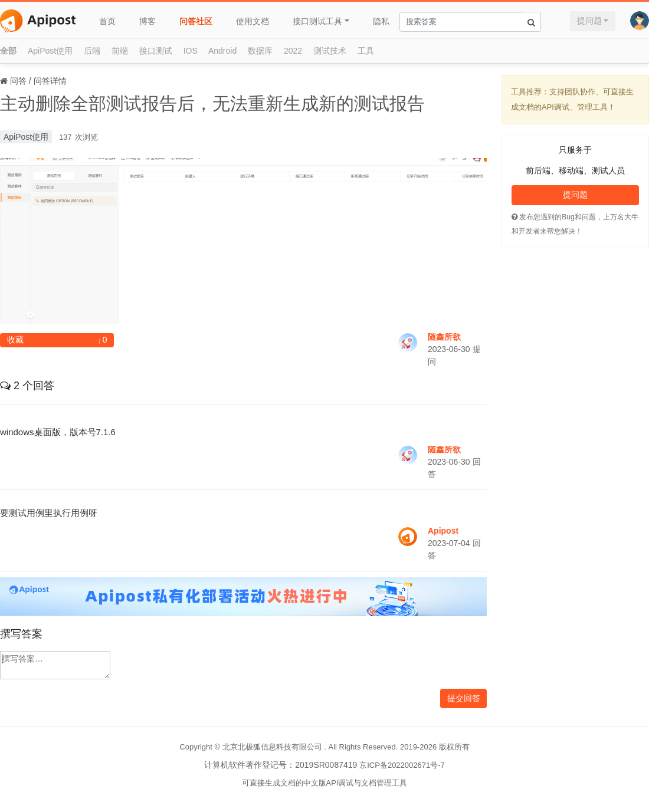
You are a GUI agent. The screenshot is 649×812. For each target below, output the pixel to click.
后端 (92, 51)
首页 (107, 21)
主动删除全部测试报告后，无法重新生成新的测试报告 (212, 103)
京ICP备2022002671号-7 (402, 765)
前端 (120, 51)
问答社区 (196, 21)
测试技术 (330, 51)
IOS (191, 51)
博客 (147, 21)
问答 (18, 81)
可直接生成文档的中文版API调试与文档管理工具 (325, 783)
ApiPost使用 (50, 51)
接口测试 (156, 51)
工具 (366, 51)
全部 (8, 51)
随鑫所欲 (444, 337)
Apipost (443, 531)
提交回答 (464, 698)
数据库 (260, 51)
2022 (293, 51)
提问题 (589, 21)
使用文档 (253, 21)
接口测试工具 (317, 21)
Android (222, 51)
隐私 (381, 21)
